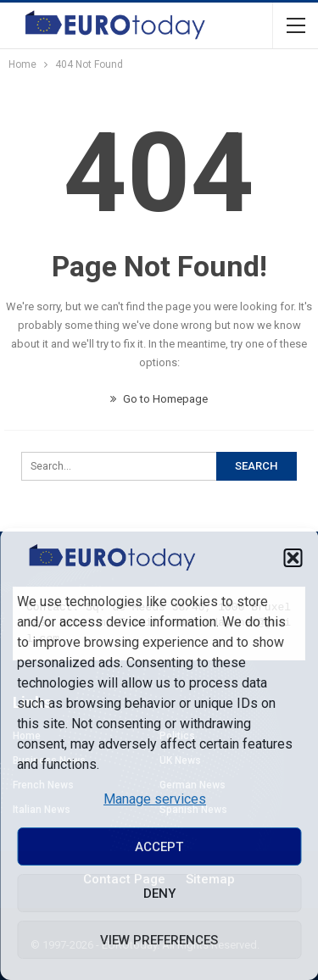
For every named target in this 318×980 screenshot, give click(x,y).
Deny (159, 894)
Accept (159, 847)
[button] (293, 558)
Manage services (155, 799)
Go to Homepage (159, 399)
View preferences (159, 940)
